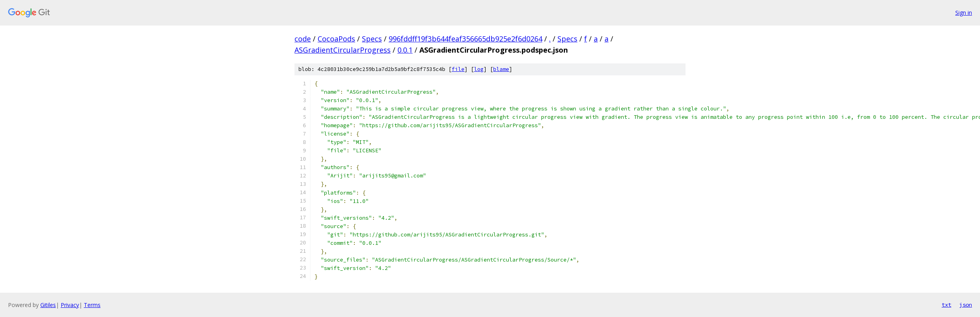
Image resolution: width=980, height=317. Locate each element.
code (303, 39)
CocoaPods (336, 39)
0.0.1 (405, 50)
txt (946, 305)
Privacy (70, 305)
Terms (92, 305)
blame (501, 69)
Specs (372, 39)
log (479, 69)
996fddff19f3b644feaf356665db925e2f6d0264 (465, 39)
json (966, 305)
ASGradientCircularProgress (343, 50)
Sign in (964, 13)
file (458, 69)
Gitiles (48, 305)
